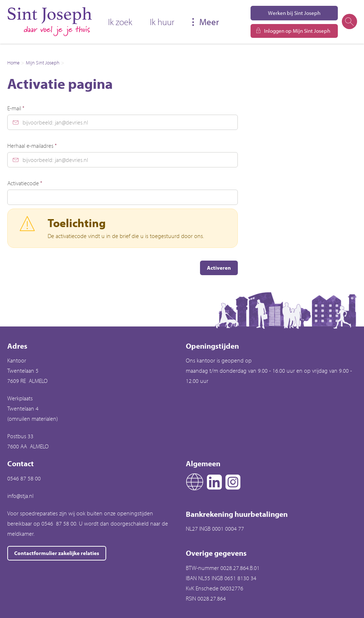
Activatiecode (25, 183)
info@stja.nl (20, 496)
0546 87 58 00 (24, 478)
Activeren (219, 268)
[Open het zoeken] (349, 22)
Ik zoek (120, 22)
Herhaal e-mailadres (32, 146)
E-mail (16, 108)
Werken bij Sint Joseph (294, 13)
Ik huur (162, 22)
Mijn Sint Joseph (43, 63)
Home (13, 63)
